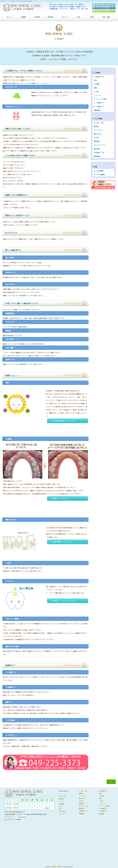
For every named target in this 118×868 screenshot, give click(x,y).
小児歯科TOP (99, 77)
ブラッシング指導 (100, 99)
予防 (95, 80)
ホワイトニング (99, 145)
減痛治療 (97, 110)
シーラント (98, 95)
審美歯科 (97, 141)
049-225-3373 (11, 819)
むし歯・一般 (98, 123)
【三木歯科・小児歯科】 (56, 867)
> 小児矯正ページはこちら (59, 498)
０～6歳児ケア (99, 103)
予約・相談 (106, 17)
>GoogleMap (22, 817)
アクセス (61, 814)
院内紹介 (51, 17)
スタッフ (65, 17)
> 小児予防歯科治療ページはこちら (62, 421)
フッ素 (96, 92)
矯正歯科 (97, 149)
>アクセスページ (9, 817)
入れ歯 (96, 138)
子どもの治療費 (99, 175)
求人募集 (61, 804)
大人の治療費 (98, 171)
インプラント (98, 130)
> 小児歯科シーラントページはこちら (63, 601)
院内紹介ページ (26, 295)
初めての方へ (63, 796)
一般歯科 (23, 17)
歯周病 (96, 126)
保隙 (95, 88)
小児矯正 (97, 84)
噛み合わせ (98, 134)
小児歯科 (37, 17)
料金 (92, 17)
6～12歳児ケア (99, 106)
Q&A (78, 17)
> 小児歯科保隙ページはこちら (60, 542)
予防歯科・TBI (99, 152)
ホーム (9, 17)
